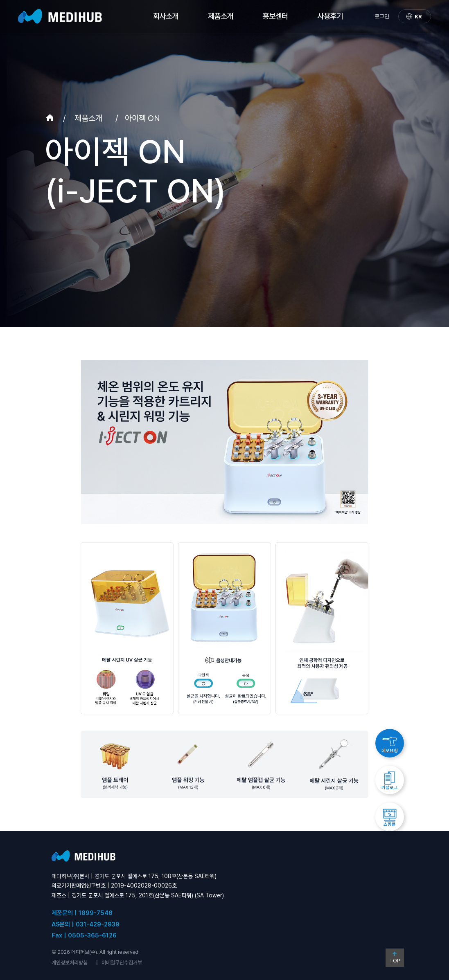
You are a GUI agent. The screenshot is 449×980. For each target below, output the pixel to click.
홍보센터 (275, 16)
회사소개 (166, 16)
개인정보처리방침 (70, 963)
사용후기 (330, 16)
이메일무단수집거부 (122, 963)
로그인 (382, 16)
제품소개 (221, 16)
